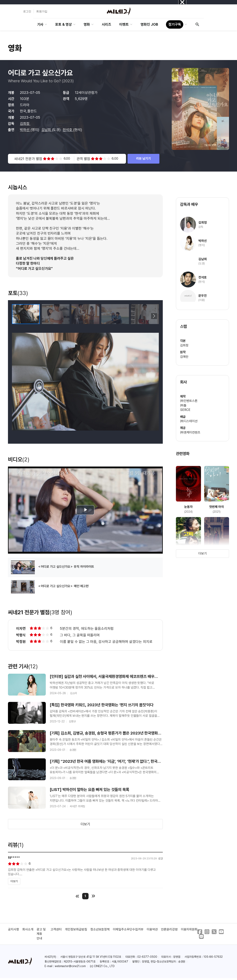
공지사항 (14, 929)
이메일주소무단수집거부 (128, 929)
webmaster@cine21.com (70, 966)
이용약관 (152, 929)
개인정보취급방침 (76, 929)
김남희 (47, 130)
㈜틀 (183, 405)
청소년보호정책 (100, 929)
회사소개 (28, 929)
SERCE (185, 410)
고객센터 (56, 929)
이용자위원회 (189, 929)
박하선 (25, 130)
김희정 (25, 124)
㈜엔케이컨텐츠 (190, 432)
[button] (154, 316)
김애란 (184, 357)
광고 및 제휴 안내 (41, 934)
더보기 (85, 824)
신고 (161, 858)
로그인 (27, 11)
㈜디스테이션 (189, 421)
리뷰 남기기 (143, 159)
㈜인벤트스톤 (189, 401)
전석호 (68, 130)
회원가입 (42, 11)
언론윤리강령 (169, 929)
